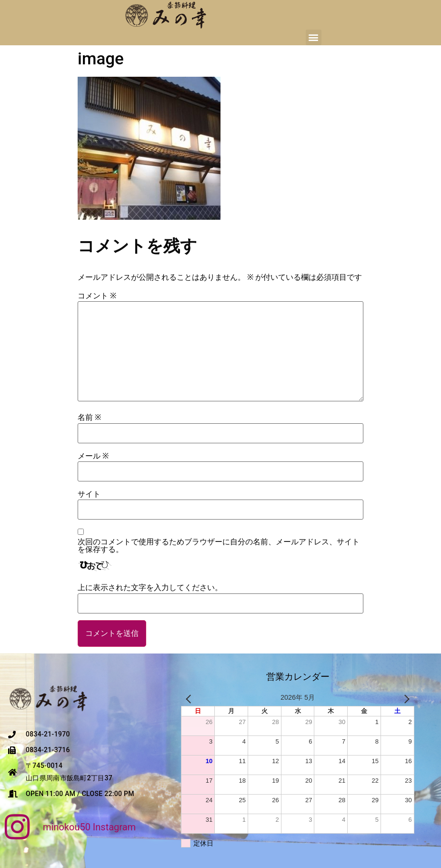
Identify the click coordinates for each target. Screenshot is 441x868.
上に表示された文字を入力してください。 (150, 588)
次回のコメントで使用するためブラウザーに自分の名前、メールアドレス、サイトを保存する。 (219, 546)
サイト (89, 494)
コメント (97, 296)
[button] (314, 37)
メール (93, 456)
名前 (89, 418)
